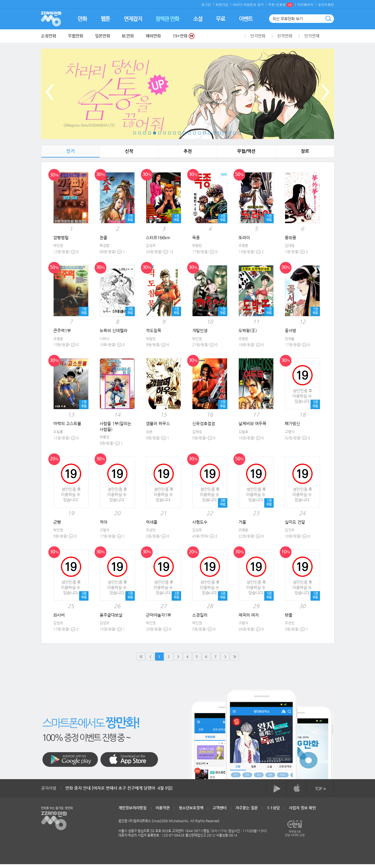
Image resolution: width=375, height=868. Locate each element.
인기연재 (312, 36)
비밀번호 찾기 (254, 5)
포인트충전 (326, 5)
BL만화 (128, 36)
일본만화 (103, 36)
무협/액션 (246, 151)
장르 (305, 151)
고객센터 (219, 808)
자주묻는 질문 (247, 808)
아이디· (238, 5)
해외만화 (153, 36)
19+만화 (184, 36)
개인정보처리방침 (132, 808)
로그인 (206, 5)
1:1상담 (273, 808)
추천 (187, 151)
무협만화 (76, 36)
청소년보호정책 (191, 808)
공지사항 (49, 788)
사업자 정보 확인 (302, 808)
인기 (70, 151)
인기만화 (258, 36)
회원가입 (222, 5)
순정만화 (49, 36)
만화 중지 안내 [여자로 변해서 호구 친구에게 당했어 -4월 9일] (119, 788)
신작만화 (285, 36)
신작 (129, 151)
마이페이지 (305, 5)
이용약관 (163, 808)
